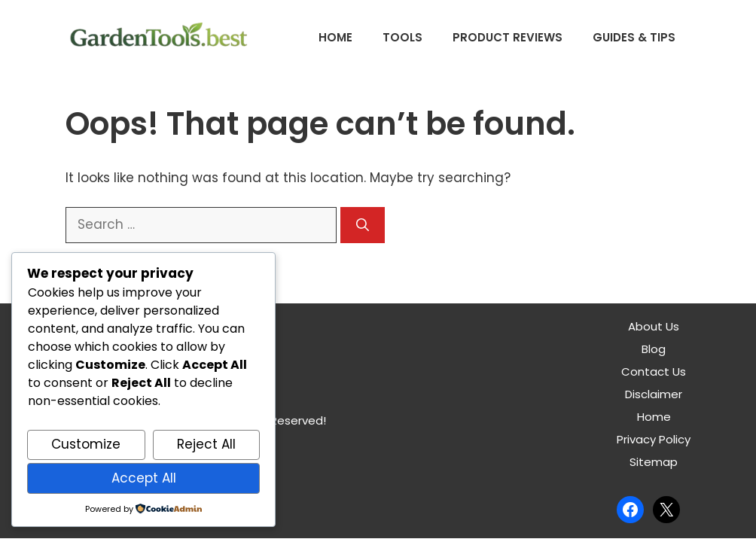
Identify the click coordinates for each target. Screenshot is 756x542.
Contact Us (654, 371)
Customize (86, 444)
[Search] (363, 225)
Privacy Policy (654, 439)
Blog (654, 349)
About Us (654, 326)
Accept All (144, 478)
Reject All (206, 444)
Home (335, 37)
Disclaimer (654, 394)
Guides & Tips (634, 37)
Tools (402, 37)
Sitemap (654, 462)
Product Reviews (508, 37)
